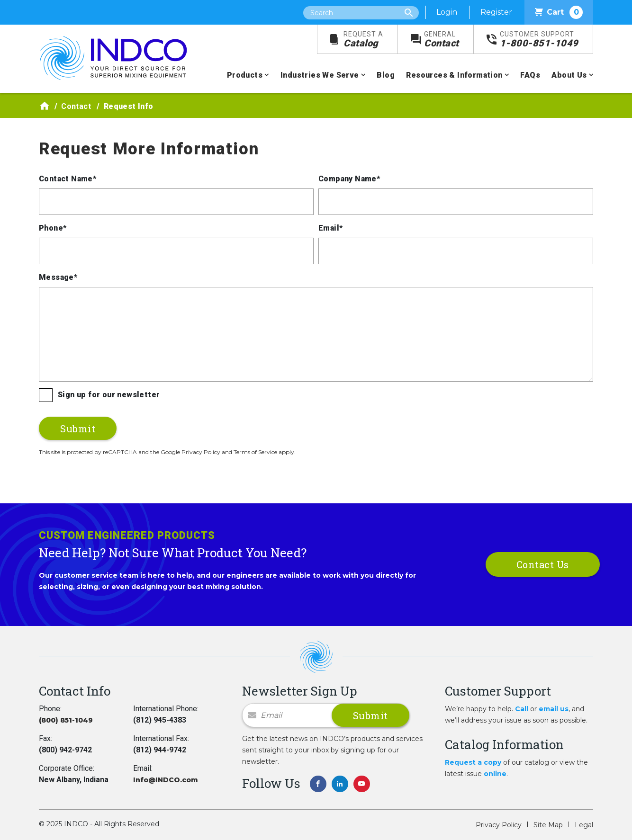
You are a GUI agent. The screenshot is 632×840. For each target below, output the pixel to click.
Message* (58, 277)
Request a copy (473, 762)
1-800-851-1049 (539, 40)
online (495, 774)
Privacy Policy (499, 825)
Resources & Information (454, 75)
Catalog (363, 40)
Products (245, 75)
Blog (386, 75)
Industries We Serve (320, 75)
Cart (559, 12)
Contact (442, 40)
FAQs (530, 75)
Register (496, 12)
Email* (330, 228)
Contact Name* (68, 179)
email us (554, 709)
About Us (569, 75)
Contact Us (543, 564)
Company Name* (349, 179)
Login (447, 12)
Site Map (548, 825)
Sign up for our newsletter (109, 395)
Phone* (53, 228)
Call (522, 709)
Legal (584, 825)
